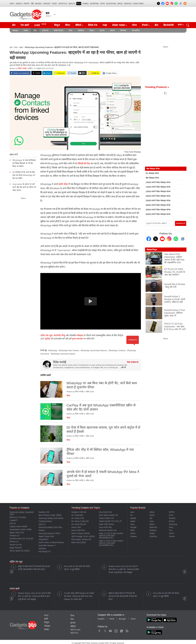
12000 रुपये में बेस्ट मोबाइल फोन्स (158, 187)
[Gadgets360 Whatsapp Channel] (176, 239)
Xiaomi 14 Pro (16, 545)
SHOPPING (94, 4)
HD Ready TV (45, 552)
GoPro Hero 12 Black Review (51, 542)
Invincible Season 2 (47, 545)
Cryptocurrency (45, 521)
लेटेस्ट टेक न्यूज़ (46, 335)
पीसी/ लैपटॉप (59, 30)
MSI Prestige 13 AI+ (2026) (83, 536)
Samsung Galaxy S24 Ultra (50, 527)
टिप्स (71, 30)
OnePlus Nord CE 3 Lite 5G (22, 539)
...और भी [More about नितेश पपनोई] (123, 367)
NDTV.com (75, 630)
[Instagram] (169, 239)
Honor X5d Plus (78, 530)
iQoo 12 (42, 524)
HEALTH (72, 4)
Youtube (110, 630)
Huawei (133, 536)
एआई (41, 25)
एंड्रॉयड (47, 339)
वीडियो (78, 25)
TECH (79, 4)
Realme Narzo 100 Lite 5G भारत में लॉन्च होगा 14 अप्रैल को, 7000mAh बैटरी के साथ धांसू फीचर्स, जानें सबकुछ (124, 569)
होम (14, 25)
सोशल (112, 30)
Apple (133, 521)
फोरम (134, 25)
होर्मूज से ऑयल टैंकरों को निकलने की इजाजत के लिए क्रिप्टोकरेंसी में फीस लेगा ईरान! (34, 568)
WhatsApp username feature (63, 354)
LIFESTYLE (63, 4)
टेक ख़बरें (25, 25)
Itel (151, 518)
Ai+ (132, 515)
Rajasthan (111, 4)
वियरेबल (123, 30)
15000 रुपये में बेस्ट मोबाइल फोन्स (158, 191)
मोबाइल (15, 30)
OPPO (172, 512)
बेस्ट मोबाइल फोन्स (152, 178)
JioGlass (42, 548)
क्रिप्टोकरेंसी (169, 25)
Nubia (152, 533)
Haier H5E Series (106, 524)
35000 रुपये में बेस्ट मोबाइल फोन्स (158, 210)
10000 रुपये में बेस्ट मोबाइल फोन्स (158, 182)
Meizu (152, 524)
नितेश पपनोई (22, 68)
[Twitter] (156, 239)
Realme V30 (44, 512)
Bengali (122, 619)
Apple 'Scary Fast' (46, 536)
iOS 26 (13, 523)
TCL (171, 530)
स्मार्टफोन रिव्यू (59, 335)
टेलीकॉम (81, 30)
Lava (152, 521)
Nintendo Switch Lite (108, 530)
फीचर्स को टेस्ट (84, 163)
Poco (171, 515)
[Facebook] (149, 239)
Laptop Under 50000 (19, 526)
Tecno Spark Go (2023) (20, 551)
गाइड (105, 25)
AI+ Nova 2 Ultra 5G (80, 521)
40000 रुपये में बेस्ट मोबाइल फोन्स (158, 214)
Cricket (47, 4)
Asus (132, 524)
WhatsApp (53, 350)
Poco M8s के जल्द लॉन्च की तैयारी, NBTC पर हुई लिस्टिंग (77, 568)
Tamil (133, 619)
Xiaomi (172, 536)
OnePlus (153, 536)
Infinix (152, 512)
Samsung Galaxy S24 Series (51, 518)
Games (85, 4)
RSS (46, 615)
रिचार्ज (145, 25)
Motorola (153, 527)
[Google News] (183, 239)
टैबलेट (26, 30)
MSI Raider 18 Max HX (81, 539)
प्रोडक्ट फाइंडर (119, 25)
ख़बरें (21, 47)
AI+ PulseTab (77, 515)
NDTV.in (74, 633)
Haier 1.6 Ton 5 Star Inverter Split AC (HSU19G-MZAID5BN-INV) (111, 536)
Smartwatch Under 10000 (21, 529)
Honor (133, 533)
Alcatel (133, 518)
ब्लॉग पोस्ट (63, 184)
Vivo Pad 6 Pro (105, 512)
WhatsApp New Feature (69, 350)
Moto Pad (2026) (79, 542)
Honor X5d (76, 527)
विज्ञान (92, 30)
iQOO (152, 515)
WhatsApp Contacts (117, 350)
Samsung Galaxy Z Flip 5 (50, 533)
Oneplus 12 (15, 536)
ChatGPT (14, 520)
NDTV (12, 4)
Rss (127, 630)
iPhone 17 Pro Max (18, 517)
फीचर (68, 25)
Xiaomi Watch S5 (106, 518)
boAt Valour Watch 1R (108, 515)
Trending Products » (157, 87)
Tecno (171, 533)
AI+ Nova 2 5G (78, 518)
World (19, 4)
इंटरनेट (102, 30)
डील (156, 25)
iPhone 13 (14, 542)
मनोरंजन (45, 30)
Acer (132, 512)
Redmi (172, 521)
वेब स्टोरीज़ (136, 30)
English (101, 619)
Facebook (99, 630)
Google (133, 527)
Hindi (112, 619)
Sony (171, 527)
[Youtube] (162, 239)
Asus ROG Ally (105, 527)
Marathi (128, 4)
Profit (27, 4)
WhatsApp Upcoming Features (94, 350)
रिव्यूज (57, 25)
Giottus (42, 530)
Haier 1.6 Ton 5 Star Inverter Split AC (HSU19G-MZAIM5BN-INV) (111, 543)
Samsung (173, 524)
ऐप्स (35, 30)
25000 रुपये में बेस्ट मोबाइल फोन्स (158, 201)
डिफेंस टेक (93, 25)
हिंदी (32, 4)
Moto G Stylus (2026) (81, 533)
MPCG (120, 4)
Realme (172, 518)
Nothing (153, 530)
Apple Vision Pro (17, 533)
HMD (132, 530)
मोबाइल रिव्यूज (152, 250)
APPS (102, 4)
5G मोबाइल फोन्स (152, 173)
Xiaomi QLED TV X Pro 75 (110, 521)
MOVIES (38, 4)
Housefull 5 (44, 539)
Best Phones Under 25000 (50, 515)
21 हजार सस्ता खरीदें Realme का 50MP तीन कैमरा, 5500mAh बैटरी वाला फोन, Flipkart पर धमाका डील (79, 596)
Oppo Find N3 (16, 548)
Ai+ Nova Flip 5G (79, 524)
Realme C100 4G (79, 512)
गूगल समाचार (77, 339)
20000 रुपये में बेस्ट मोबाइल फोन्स (158, 196)
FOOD (54, 4)
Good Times (138, 4)
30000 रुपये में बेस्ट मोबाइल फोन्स (158, 205)
